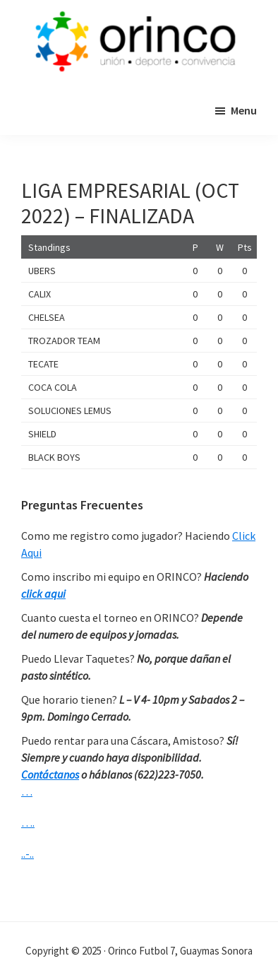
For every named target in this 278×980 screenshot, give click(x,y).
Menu (244, 110)
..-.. (28, 854)
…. (28, 822)
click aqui (43, 594)
